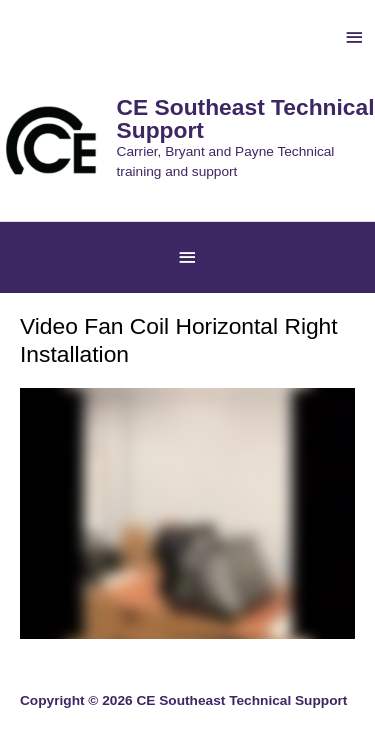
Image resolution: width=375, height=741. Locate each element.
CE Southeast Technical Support (246, 118)
